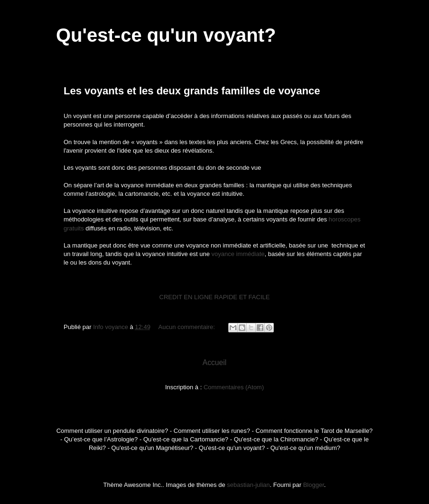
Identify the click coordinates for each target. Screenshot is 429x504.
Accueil (214, 362)
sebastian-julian (248, 485)
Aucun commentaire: (188, 327)
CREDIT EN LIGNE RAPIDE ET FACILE (215, 297)
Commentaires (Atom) (234, 387)
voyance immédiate (238, 254)
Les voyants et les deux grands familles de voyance (192, 91)
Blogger (314, 485)
